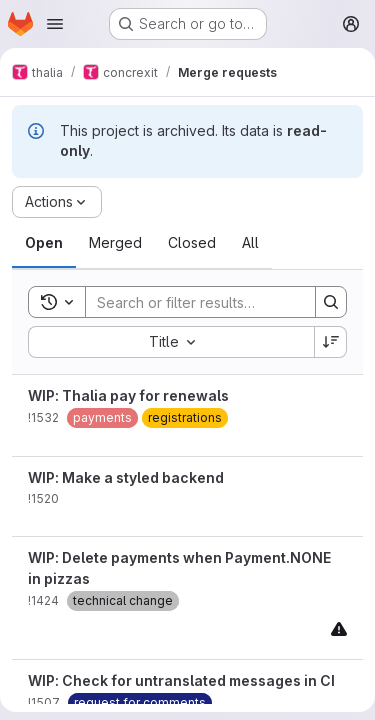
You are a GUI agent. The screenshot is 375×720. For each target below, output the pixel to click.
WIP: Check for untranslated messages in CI (181, 680)
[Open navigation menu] (55, 24)
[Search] (217, 302)
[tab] (44, 243)
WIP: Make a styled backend (126, 477)
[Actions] (57, 202)
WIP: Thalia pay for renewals (128, 395)
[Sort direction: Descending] (331, 342)
